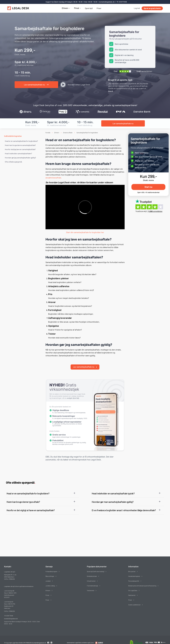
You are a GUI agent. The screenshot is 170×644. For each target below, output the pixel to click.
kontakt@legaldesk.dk (107, 2)
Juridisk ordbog (50, 582)
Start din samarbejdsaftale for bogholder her (85, 232)
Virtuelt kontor (91, 577)
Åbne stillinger (50, 572)
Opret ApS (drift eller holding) (96, 567)
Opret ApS (89, 8)
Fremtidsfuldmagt (92, 582)
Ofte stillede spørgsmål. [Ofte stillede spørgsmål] (14, 162)
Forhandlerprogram (51, 567)
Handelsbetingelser (134, 572)
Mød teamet (132, 591)
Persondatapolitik (134, 577)
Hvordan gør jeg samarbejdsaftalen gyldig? (20, 158)
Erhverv (65, 8)
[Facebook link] (48, 638)
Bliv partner (132, 567)
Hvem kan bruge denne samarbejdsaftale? (20, 145)
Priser (99, 8)
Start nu (148, 187)
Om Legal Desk (133, 586)
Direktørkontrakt (92, 572)
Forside (48, 133)
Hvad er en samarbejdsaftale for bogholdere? (21, 141)
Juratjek (48, 577)
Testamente (91, 586)
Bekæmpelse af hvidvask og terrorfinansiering (142, 582)
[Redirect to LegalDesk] (99, 638)
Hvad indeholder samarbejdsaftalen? (18, 153)
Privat (77, 8)
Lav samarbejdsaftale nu (85, 363)
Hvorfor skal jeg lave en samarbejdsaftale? (20, 149)
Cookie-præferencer (134, 601)
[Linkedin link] (51, 638)
